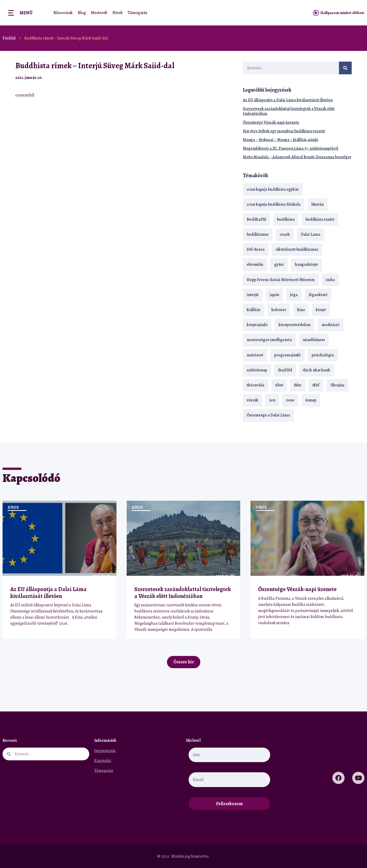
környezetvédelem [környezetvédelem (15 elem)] (295, 325)
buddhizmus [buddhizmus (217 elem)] (258, 234)
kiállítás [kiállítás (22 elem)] (254, 310)
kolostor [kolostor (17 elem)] (279, 310)
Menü (26, 13)
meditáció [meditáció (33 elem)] (331, 325)
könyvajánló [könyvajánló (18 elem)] (257, 325)
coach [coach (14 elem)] (285, 234)
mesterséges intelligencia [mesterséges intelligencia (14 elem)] (269, 340)
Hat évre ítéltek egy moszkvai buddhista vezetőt (284, 131)
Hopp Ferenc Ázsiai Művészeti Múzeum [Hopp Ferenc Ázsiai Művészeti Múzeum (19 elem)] (281, 280)
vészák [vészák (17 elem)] (252, 400)
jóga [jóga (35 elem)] (294, 295)
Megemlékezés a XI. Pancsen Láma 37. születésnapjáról (291, 148)
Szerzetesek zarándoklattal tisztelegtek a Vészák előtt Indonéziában (289, 111)
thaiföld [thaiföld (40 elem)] (285, 370)
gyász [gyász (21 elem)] (279, 264)
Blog (82, 13)
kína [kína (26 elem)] (301, 310)
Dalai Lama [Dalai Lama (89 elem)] (311, 234)
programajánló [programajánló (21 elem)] (287, 355)
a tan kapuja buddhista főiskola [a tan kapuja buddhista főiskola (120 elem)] (274, 204)
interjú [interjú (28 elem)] (253, 295)
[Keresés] (345, 68)
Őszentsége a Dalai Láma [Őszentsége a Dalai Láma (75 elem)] (268, 415)
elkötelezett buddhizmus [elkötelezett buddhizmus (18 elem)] (297, 249)
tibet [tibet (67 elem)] (279, 385)
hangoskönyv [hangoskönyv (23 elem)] (306, 264)
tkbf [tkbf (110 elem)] (316, 385)
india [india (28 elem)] (330, 280)
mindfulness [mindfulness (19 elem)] (314, 340)
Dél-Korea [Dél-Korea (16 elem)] (256, 249)
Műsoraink (63, 13)
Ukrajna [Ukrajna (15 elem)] (337, 385)
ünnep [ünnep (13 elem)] (311, 400)
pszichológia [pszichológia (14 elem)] (323, 355)
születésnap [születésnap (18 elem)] (257, 370)
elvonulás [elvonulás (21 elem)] (255, 264)
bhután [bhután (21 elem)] (318, 204)
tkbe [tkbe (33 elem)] (298, 385)
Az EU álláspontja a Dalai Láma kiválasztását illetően (288, 100)
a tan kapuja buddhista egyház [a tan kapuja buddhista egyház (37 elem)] (273, 189)
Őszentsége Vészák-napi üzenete (271, 122)
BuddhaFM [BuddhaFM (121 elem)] (256, 219)
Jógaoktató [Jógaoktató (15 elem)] (318, 295)
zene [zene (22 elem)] (290, 400)
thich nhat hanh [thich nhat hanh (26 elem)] (317, 370)
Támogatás (137, 13)
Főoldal (9, 38)
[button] (221, 78)
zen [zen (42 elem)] (272, 400)
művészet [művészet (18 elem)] (255, 355)
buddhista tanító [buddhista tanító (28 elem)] (320, 219)
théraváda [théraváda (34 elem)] (255, 385)
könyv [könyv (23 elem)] (321, 310)
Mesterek (99, 13)
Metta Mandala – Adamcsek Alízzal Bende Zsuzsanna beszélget (297, 157)
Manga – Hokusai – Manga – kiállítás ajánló (281, 140)
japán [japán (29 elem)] (274, 295)
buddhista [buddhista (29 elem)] (286, 219)
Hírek (117, 13)
